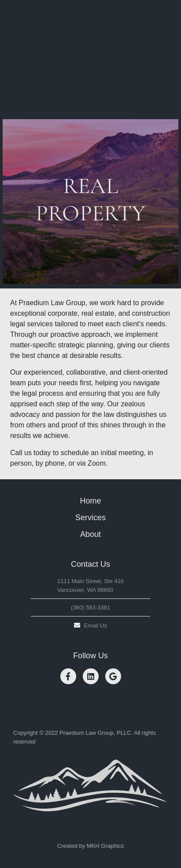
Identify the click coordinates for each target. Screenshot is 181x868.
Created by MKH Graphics (91, 846)
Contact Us (90, 564)
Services (90, 518)
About (90, 534)
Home (90, 501)
